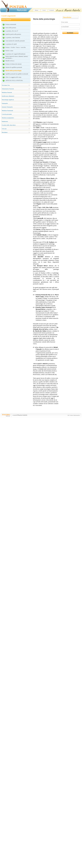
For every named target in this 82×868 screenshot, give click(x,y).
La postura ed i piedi (11, 44)
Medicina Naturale (7, 92)
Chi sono (4, 129)
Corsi (44, 10)
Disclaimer (5, 132)
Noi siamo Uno (6, 85)
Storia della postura (11, 28)
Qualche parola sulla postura (13, 34)
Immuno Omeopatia (7, 107)
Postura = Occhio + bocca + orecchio (16, 47)
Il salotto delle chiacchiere (9, 125)
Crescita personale (7, 114)
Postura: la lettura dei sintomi (13, 64)
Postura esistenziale (11, 24)
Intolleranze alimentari (8, 96)
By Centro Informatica (74, 415)
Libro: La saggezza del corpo (13, 77)
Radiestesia (5, 121)
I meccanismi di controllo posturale (15, 41)
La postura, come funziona (13, 38)
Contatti (51, 10)
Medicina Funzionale (7, 111)
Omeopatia (5, 103)
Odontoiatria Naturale (8, 89)
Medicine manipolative (8, 118)
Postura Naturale (6, 20)
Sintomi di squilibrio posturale (14, 67)
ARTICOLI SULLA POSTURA (14, 80)
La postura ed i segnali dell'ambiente (15, 54)
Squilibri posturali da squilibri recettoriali (17, 74)
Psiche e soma (9, 51)
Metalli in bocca (10, 61)
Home (37, 10)
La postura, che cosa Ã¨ (12, 31)
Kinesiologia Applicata (8, 100)
